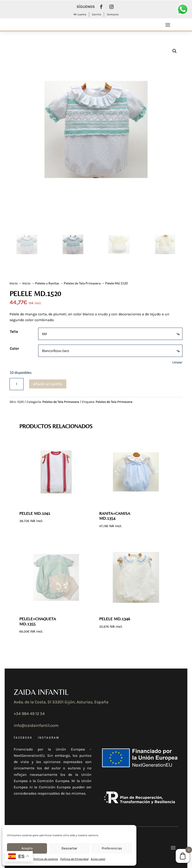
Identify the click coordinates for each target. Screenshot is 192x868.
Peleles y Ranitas (47, 283)
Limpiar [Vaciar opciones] (177, 362)
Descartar (69, 848)
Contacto (113, 14)
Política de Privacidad (74, 859)
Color (14, 348)
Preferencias (112, 848)
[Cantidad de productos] (17, 384)
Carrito (97, 14)
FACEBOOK (23, 738)
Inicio (14, 283)
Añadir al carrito (48, 384)
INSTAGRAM (49, 738)
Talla (14, 331)
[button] (175, 51)
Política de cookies (46, 859)
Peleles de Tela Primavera (82, 283)
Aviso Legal (98, 859)
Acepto (27, 848)
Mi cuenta (80, 14)
